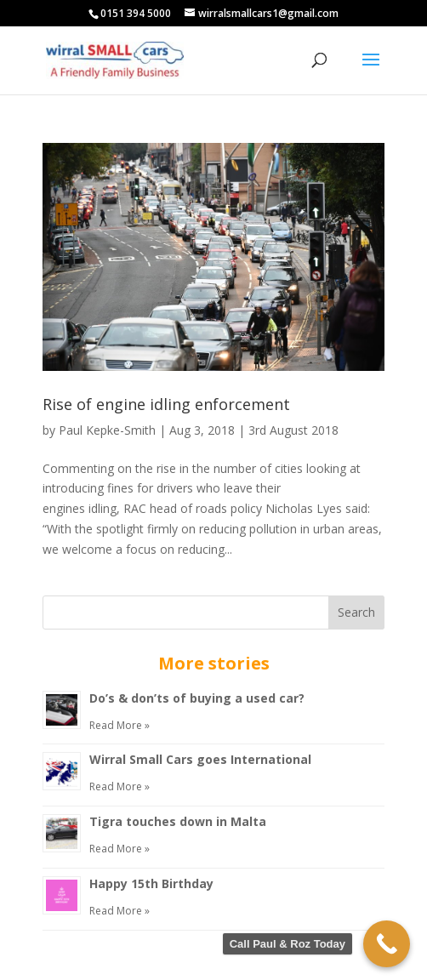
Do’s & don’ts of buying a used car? (197, 698)
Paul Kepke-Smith (107, 430)
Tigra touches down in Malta (178, 821)
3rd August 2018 (293, 430)
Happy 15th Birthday (151, 883)
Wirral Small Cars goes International (200, 759)
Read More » (120, 725)
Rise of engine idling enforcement (166, 404)
